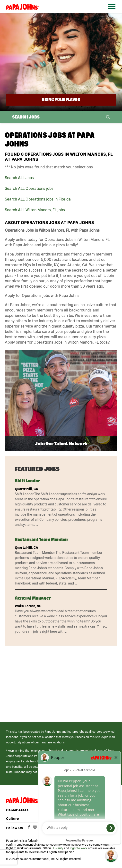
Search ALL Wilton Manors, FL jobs (35, 210)
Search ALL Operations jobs (29, 188)
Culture (12, 818)
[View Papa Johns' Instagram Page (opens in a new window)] (36, 828)
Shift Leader (27, 481)
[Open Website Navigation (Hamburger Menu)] (111, 13)
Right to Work (78, 848)
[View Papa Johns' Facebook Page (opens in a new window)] (30, 828)
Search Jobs (26, 117)
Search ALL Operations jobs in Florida (38, 199)
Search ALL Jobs (19, 178)
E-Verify (58, 848)
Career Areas (17, 810)
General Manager (33, 598)
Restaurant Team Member (42, 539)
